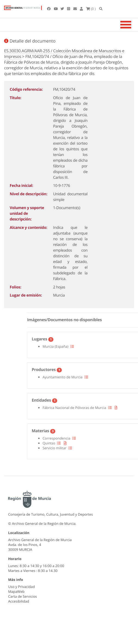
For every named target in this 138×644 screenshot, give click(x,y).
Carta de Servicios (23, 596)
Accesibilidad (19, 601)
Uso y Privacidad (21, 587)
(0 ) (91, 9)
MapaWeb (16, 591)
